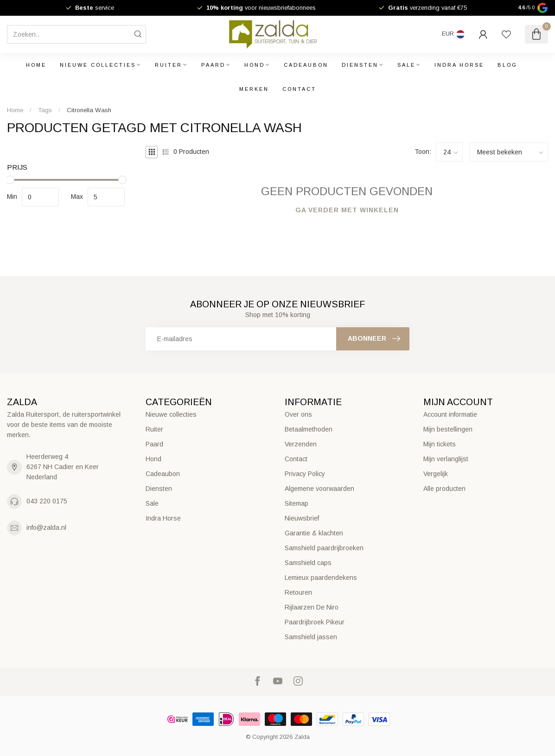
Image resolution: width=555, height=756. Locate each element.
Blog (507, 65)
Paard (213, 65)
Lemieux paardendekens (321, 578)
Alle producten (444, 489)
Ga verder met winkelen (347, 210)
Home (36, 65)
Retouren (298, 592)
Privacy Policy (305, 474)
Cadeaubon (306, 65)
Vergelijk (436, 474)
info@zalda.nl (46, 527)
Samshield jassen (311, 637)
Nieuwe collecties (98, 65)
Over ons (298, 414)
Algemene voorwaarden (319, 489)
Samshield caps (308, 563)
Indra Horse (459, 65)
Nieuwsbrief (302, 518)
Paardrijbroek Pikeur (315, 622)
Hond (255, 65)
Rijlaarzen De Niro (312, 607)
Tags (45, 110)
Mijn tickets (440, 444)
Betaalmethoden (309, 429)
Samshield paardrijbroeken (324, 548)
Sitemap (297, 503)
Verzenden (301, 444)
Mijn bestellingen (448, 429)
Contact (299, 89)
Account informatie (450, 414)
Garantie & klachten (314, 533)
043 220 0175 (47, 501)
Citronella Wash (89, 110)
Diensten (360, 65)
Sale (406, 65)
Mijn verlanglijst (446, 459)
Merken (254, 89)
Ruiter (169, 65)
